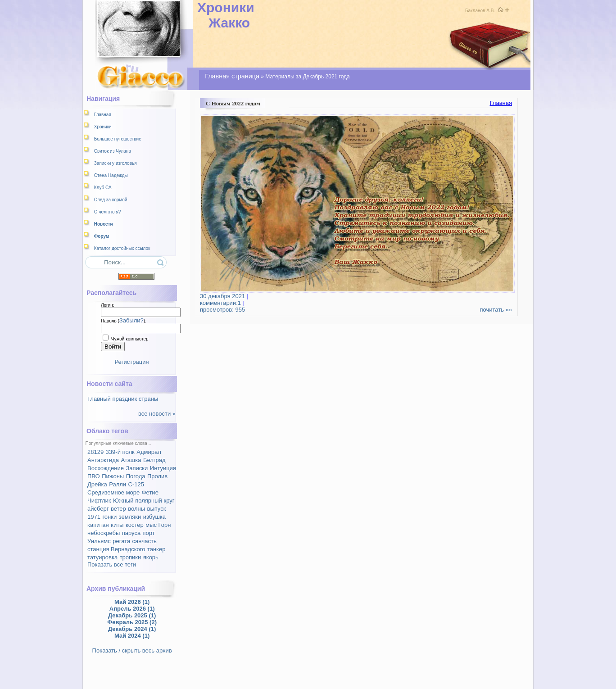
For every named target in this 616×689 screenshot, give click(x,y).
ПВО (94, 476)
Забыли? (131, 320)
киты (117, 525)
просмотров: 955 (222, 310)
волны (136, 509)
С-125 (136, 484)
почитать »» (496, 310)
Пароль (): (124, 321)
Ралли (118, 484)
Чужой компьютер (129, 339)
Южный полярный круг (144, 501)
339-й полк (120, 452)
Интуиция (163, 468)
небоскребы (104, 533)
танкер (156, 549)
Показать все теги (112, 564)
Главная (501, 103)
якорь (151, 557)
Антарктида (103, 460)
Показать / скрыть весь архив (132, 650)
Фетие (150, 492)
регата (121, 541)
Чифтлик (99, 501)
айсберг (98, 509)
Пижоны (113, 476)
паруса (131, 533)
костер (135, 525)
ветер (118, 509)
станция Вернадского (116, 549)
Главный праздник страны (123, 399)
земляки (130, 517)
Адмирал (149, 452)
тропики (131, 557)
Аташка (131, 460)
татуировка (102, 557)
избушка (154, 517)
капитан (98, 525)
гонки (109, 517)
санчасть (145, 541)
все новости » (157, 414)
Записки (137, 468)
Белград (154, 460)
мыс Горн (158, 525)
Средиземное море (113, 492)
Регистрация (132, 362)
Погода (136, 476)
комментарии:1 (224, 299)
